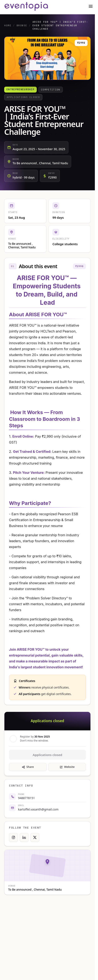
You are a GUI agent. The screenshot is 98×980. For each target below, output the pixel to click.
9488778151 (26, 798)
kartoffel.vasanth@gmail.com (38, 809)
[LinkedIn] (24, 837)
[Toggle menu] (91, 6)
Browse (22, 25)
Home (8, 25)
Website (67, 767)
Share (28, 767)
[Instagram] (13, 837)
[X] (35, 837)
